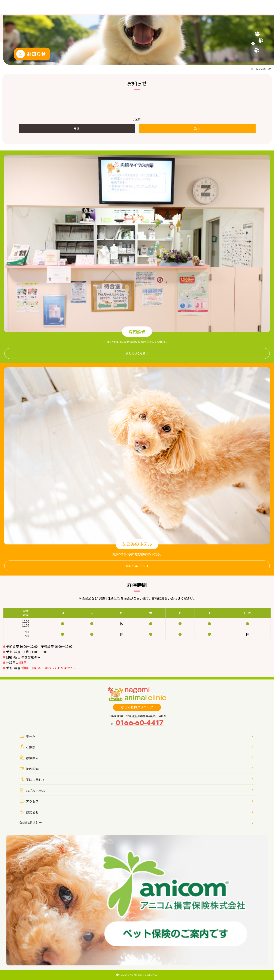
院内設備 (136, 769)
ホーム (254, 69)
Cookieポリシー (136, 823)
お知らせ (136, 812)
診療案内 (136, 758)
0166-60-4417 (140, 723)
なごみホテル (136, 790)
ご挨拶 (136, 747)
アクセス (136, 801)
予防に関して (136, 779)
